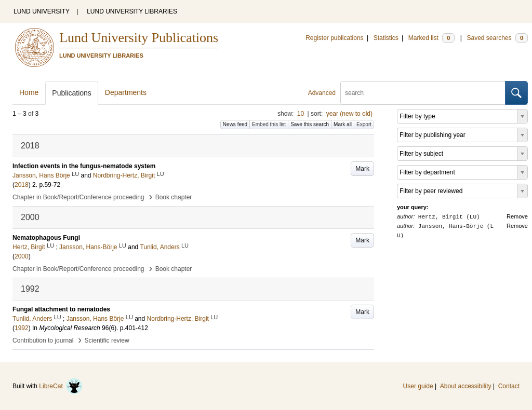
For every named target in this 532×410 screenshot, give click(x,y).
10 (301, 114)
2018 (22, 185)
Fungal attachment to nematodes (61, 309)
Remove (517, 216)
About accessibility (466, 386)
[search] (423, 93)
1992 (22, 328)
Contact (509, 386)
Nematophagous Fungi (46, 238)
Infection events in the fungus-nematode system (84, 166)
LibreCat (61, 386)
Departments (126, 92)
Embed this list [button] (269, 124)
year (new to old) (349, 114)
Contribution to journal (43, 340)
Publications (72, 93)
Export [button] (364, 124)
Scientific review (107, 340)
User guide (418, 386)
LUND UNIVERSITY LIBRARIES (132, 11)
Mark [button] (362, 169)
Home (29, 92)
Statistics (386, 38)
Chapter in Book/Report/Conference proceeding (78, 197)
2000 (22, 256)
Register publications (334, 38)
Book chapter (174, 197)
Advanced (322, 93)
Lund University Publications (139, 38)
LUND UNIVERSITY (42, 11)
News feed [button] (235, 124)
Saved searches (497, 38)
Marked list (431, 38)
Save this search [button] (310, 124)
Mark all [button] (343, 124)
